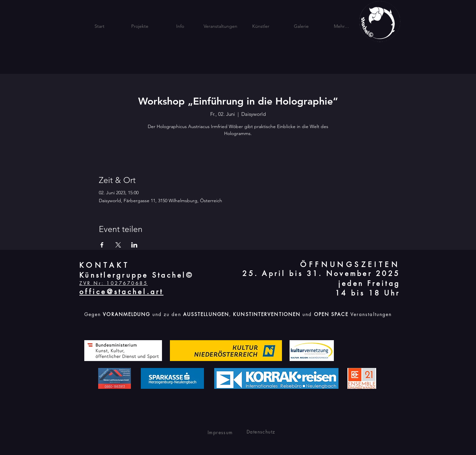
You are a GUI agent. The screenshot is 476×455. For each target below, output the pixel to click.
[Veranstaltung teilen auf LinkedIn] (134, 245)
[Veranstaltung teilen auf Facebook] (102, 245)
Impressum (220, 432)
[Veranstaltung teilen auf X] (118, 245)
